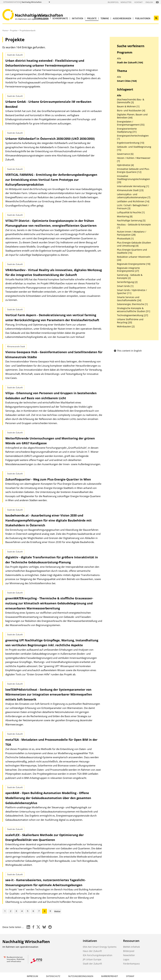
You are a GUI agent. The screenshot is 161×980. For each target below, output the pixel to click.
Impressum (32, 976)
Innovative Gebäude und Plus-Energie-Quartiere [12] (133, 171)
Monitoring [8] (125, 216)
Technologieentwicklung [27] (133, 315)
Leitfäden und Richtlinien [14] (133, 201)
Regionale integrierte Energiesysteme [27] (128, 270)
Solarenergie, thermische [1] (132, 304)
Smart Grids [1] (125, 286)
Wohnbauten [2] (126, 327)
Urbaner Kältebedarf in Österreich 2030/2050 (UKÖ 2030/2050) (50, 139)
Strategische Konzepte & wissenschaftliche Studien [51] (134, 310)
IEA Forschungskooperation (98, 955)
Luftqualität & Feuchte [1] (131, 212)
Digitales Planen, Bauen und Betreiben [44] (132, 116)
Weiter (57, 911)
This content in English (128, 351)
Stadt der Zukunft (92, 964)
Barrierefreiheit (110, 976)
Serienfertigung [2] (127, 282)
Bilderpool (113, 2)
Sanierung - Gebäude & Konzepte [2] (130, 277)
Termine (105, 18)
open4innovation (12, 2)
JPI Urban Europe (92, 959)
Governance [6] (125, 154)
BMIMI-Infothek (131, 947)
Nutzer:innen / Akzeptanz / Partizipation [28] (132, 233)
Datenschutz (53, 976)
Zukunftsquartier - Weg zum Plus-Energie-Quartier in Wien (48, 479)
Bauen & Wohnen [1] (128, 106)
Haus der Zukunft (92, 951)
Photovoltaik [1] (125, 239)
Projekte (92, 18)
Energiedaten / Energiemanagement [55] (131, 123)
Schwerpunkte (60, 18)
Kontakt (139, 2)
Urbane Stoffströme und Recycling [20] (130, 321)
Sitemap (130, 976)
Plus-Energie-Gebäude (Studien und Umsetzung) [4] (134, 244)
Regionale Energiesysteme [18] (134, 264)
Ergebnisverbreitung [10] (131, 143)
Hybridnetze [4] (125, 165)
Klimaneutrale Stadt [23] (130, 190)
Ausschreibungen (122, 18)
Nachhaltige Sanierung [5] (131, 221)
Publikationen (143, 18)
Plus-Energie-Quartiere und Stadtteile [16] (132, 251)
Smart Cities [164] (127, 81)
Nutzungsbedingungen (81, 976)
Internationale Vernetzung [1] (133, 186)
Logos (126, 959)
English (149, 2)
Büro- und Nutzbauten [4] (131, 111)
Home (5, 30)
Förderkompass (131, 964)
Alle (119, 58)
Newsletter (126, 2)
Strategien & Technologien (41, 17)
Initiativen (78, 18)
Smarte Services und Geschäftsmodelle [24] (129, 299)
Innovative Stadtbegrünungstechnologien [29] (133, 179)
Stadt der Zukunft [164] (130, 63)
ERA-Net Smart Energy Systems (100, 947)
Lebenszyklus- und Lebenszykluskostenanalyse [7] (134, 196)
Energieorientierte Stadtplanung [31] (127, 130)
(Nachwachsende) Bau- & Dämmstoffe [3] (131, 101)
